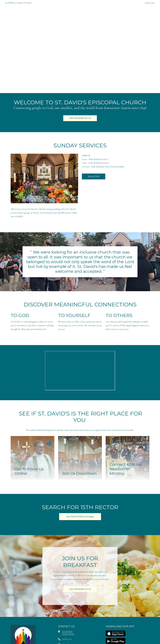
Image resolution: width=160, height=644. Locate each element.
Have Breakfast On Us (134, 15)
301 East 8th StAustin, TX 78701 (68, 633)
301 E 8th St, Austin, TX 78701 (18, 3)
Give (115, 15)
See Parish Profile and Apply (80, 517)
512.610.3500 (150, 3)
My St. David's (102, 15)
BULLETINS (94, 176)
